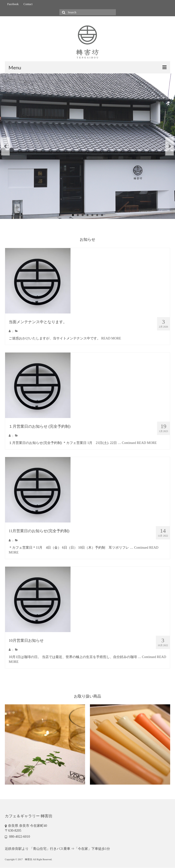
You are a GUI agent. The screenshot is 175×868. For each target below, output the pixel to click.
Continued (129, 443)
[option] (45, 744)
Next (170, 146)
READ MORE (111, 338)
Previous (5, 146)
